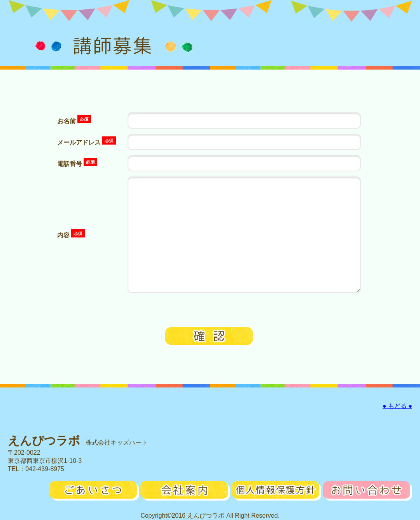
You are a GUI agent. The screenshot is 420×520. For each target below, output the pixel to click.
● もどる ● (397, 406)
